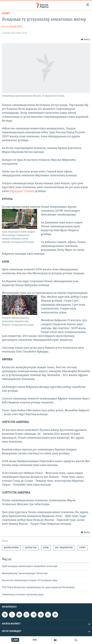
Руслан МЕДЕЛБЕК (12, 27)
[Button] (85, 39)
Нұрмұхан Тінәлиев (22, 191)
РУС (35, 640)
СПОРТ (6, 14)
